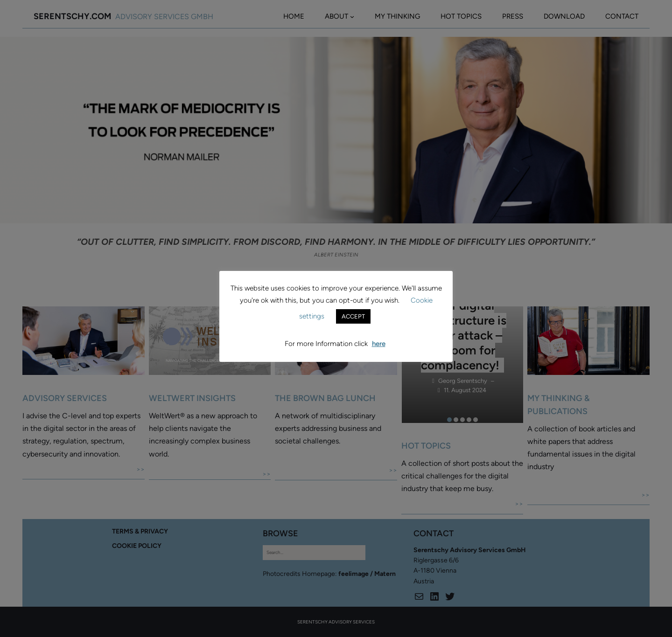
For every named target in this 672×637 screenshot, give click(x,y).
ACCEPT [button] (353, 316)
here (379, 344)
